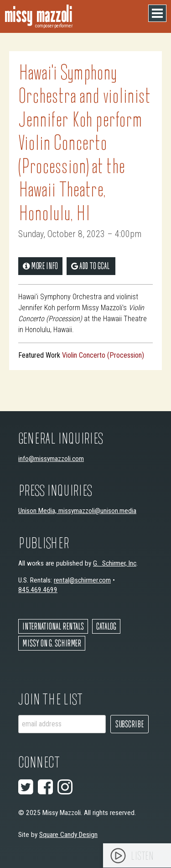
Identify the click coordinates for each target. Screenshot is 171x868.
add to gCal (90, 266)
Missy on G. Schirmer (52, 643)
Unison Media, (38, 511)
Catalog (106, 626)
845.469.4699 (38, 590)
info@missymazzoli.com (51, 459)
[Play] (118, 856)
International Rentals (53, 626)
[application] (137, 855)
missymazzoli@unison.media (97, 511)
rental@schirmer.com (82, 580)
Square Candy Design (68, 835)
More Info (40, 266)
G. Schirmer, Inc (115, 563)
